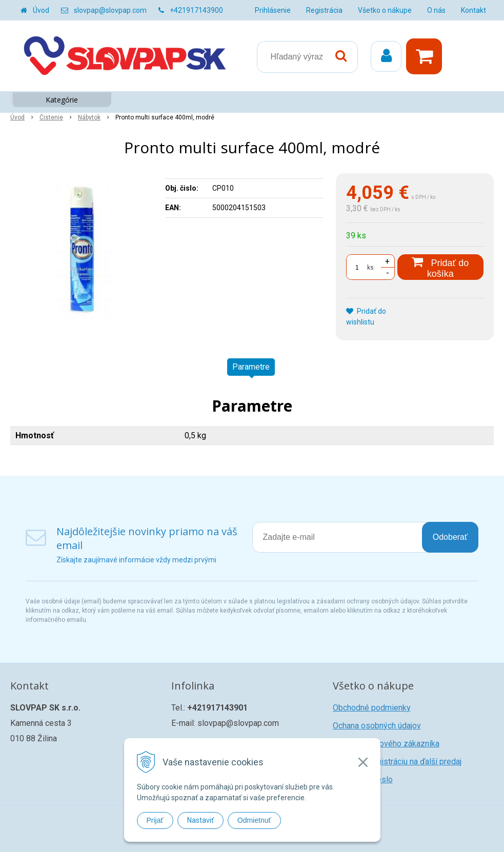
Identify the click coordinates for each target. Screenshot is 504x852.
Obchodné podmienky (372, 708)
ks (370, 268)
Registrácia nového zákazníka (386, 744)
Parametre (251, 367)
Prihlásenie (273, 10)
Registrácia (324, 10)
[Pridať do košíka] (440, 267)
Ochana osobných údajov (377, 726)
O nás (436, 10)
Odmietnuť (254, 820)
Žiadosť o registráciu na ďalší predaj (397, 762)
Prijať (155, 820)
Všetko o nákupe (385, 10)
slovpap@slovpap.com (110, 10)
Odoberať (450, 537)
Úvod (41, 10)
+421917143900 (196, 10)
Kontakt (473, 10)
